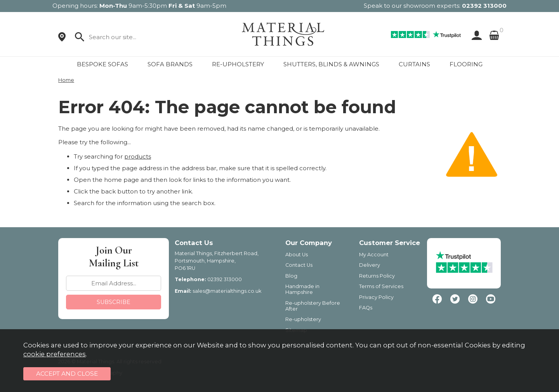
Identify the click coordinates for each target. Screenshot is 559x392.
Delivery (370, 265)
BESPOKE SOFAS (102, 64)
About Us (297, 255)
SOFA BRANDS (170, 64)
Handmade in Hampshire (302, 289)
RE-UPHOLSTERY (238, 64)
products (138, 156)
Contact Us (299, 265)
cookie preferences (55, 354)
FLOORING (466, 64)
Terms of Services (381, 286)
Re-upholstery (303, 319)
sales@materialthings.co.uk (227, 291)
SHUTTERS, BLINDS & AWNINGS (331, 64)
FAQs (366, 308)
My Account (374, 255)
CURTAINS (414, 64)
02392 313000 (484, 6)
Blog (291, 276)
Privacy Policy (376, 297)
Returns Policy (377, 276)
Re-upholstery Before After (313, 306)
